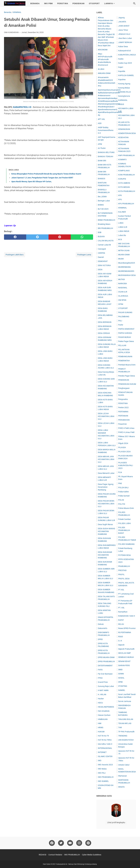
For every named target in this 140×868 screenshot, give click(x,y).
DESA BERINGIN (105, 322)
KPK (120, 195)
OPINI (121, 304)
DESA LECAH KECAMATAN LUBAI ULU (106, 416)
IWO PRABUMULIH (106, 777)
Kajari (121, 67)
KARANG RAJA (124, 92)
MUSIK (121, 259)
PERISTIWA (63, 3)
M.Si (120, 239)
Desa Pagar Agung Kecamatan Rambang (106, 487)
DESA (100, 270)
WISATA (121, 787)
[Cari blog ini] (134, 3)
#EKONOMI (103, 50)
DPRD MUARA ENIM (106, 657)
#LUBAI (101, 69)
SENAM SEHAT (124, 661)
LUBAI (121, 223)
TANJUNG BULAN (126, 719)
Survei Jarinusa (125, 701)
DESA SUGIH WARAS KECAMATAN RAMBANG (106, 531)
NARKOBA (123, 284)
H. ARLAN (102, 694)
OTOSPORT (94, 3)
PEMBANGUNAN (125, 356)
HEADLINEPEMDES (106, 707)
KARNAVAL (123, 100)
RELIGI (121, 624)
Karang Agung (124, 84)
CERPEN (101, 253)
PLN (120, 472)
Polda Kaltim (123, 492)
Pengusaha (123, 399)
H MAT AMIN (103, 690)
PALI (120, 321)
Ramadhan (123, 612)
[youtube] (70, 843)
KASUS (121, 104)
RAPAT (121, 620)
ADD (100, 123)
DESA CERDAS (104, 333)
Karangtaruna (124, 96)
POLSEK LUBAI (124, 523)
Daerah (101, 257)
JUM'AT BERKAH (125, 42)
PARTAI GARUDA (125, 333)
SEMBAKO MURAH (126, 657)
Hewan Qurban (104, 715)
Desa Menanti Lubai (106, 473)
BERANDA (35, 3)
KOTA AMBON (124, 183)
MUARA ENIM (124, 255)
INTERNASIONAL (105, 748)
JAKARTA (122, 22)
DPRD (100, 639)
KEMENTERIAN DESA (127, 133)
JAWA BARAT (124, 26)
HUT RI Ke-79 (103, 736)
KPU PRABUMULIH (126, 204)
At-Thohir (102, 148)
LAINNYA (109, 3)
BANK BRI (102, 161)
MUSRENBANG (124, 267)
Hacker (101, 699)
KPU (120, 199)
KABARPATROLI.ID (22, 107)
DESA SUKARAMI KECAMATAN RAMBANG (105, 555)
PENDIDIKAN (78, 3)
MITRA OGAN (124, 250)
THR (120, 728)
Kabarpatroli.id (124, 51)
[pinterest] (60, 237)
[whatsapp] (82, 237)
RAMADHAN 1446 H (127, 616)
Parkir (121, 325)
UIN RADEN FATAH (126, 740)
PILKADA (122, 447)
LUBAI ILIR (123, 227)
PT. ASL (121, 608)
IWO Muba (102, 769)
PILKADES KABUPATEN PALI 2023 (126, 465)
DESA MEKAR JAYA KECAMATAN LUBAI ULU (106, 459)
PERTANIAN (123, 416)
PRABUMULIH (124, 566)
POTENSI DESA (124, 555)
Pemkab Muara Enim (127, 365)
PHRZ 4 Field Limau (126, 428)
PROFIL (121, 574)
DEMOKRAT (103, 261)
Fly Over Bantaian (105, 674)
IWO (100, 761)
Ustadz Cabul (124, 765)
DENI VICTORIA (104, 265)
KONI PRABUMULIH (126, 175)
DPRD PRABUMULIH (106, 661)
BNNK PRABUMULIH (107, 220)
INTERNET (102, 752)
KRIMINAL (123, 208)
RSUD (121, 637)
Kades (121, 59)
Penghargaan (124, 388)
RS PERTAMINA (125, 632)
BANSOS (101, 179)
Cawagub (102, 249)
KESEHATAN (123, 137)
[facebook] (15, 237)
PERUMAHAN (124, 420)
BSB (100, 232)
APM (100, 144)
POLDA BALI (123, 488)
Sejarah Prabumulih (126, 649)
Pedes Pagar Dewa (126, 341)
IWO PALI (102, 773)
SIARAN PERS (124, 665)
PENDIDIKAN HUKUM (127, 384)
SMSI (120, 670)
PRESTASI (122, 570)
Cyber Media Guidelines (92, 855)
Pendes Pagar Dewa (127, 376)
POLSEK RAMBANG (126, 544)
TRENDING (123, 736)
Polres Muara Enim (126, 508)
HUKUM (101, 732)
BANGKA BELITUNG (106, 152)
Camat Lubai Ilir (104, 245)
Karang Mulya (124, 88)
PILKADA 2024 (124, 452)
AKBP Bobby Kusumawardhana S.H (106, 130)
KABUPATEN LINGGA (127, 55)
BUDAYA (101, 237)
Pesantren (122, 424)
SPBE (120, 682)
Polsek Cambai (124, 519)
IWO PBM (48, 3)
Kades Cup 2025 (125, 63)
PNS (120, 483)
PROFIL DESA (124, 579)
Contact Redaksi (55, 855)
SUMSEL (122, 690)
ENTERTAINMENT (105, 666)
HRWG (101, 728)
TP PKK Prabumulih (126, 732)
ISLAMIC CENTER (105, 756)
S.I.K (120, 641)
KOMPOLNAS (124, 171)
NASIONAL (123, 288)
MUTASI (121, 279)
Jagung (121, 18)
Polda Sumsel (124, 496)
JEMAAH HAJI (124, 34)
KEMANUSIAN (124, 129)
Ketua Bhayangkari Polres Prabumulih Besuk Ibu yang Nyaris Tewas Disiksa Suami (46, 174)
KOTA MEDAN (124, 187)
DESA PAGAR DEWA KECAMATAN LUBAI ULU (106, 504)
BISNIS (101, 205)
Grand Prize (103, 682)
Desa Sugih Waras (105, 524)
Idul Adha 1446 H (105, 744)
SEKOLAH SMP (124, 653)
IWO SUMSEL (103, 781)
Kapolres (122, 80)
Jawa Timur (123, 30)
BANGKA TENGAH (106, 156)
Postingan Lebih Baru (15, 255)
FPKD (100, 678)
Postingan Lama (84, 255)
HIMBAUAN (103, 719)
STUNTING (123, 686)
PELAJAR (122, 345)
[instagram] (79, 843)
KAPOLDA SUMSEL (126, 75)
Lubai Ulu (122, 235)
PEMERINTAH (124, 361)
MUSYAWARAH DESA (127, 275)
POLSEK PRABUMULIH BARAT (124, 530)
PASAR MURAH (125, 337)
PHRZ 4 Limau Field (126, 432)
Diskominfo (103, 628)
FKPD (100, 670)
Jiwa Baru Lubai (125, 38)
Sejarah (121, 645)
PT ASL (121, 590)
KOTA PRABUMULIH (127, 191)
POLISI (121, 500)
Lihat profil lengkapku (116, 822)
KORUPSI (122, 179)
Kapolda (122, 71)
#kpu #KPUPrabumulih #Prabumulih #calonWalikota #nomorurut (105, 59)
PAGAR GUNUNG (125, 312)
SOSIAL (121, 678)
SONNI (121, 674)
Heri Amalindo (104, 711)
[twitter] (37, 237)
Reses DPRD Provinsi (127, 628)
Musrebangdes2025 (127, 263)
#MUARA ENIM (104, 73)
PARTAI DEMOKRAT (126, 329)
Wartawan (123, 776)
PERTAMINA (123, 412)
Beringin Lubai (104, 201)
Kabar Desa (123, 46)
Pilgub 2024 (123, 443)
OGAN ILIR (123, 292)
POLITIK (122, 504)
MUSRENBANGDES (126, 271)
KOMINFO (122, 160)
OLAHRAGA (123, 296)
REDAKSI (43, 855)
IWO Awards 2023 (105, 765)
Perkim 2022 (123, 407)
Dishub (101, 624)
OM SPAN (122, 300)
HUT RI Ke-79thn (105, 740)
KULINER (122, 212)
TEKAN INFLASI (125, 723)
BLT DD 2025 (103, 209)
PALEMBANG (124, 317)
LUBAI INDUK (124, 231)
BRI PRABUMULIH (105, 228)
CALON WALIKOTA (106, 241)
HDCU (100, 703)
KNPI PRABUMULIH (126, 155)
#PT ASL (101, 119)
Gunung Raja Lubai (106, 686)
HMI (100, 723)
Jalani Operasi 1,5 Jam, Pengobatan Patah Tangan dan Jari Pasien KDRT (42, 178)
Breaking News (104, 224)
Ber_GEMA (102, 197)
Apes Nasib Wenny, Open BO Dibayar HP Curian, (31, 182)
